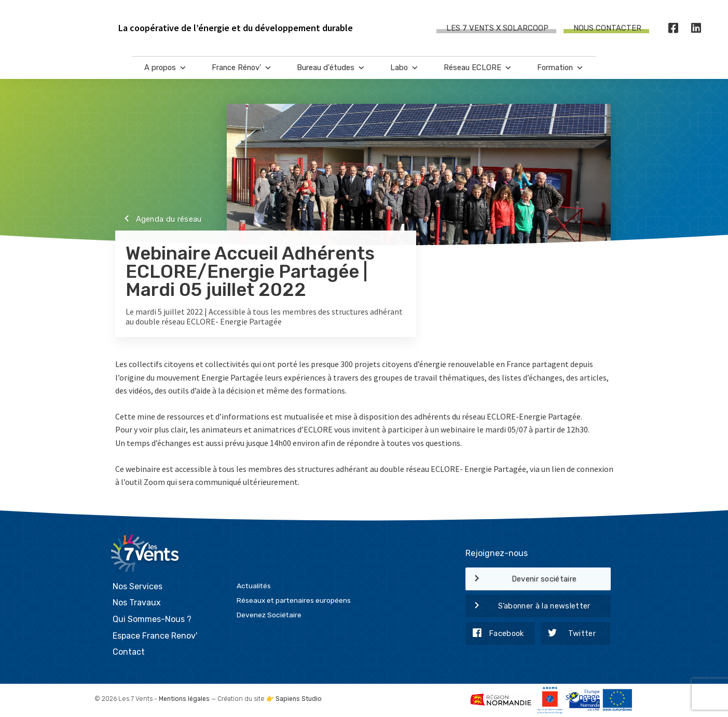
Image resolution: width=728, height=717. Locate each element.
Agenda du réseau (159, 220)
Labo (404, 68)
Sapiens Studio (299, 699)
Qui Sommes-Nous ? (152, 619)
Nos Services (138, 586)
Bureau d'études (331, 68)
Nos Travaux (137, 603)
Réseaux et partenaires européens (294, 600)
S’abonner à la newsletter (528, 606)
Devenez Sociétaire (269, 615)
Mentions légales (184, 699)
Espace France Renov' (155, 636)
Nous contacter (607, 28)
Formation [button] (560, 68)
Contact (129, 652)
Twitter (568, 634)
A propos (166, 68)
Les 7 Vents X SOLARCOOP (497, 28)
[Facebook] (674, 28)
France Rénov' (242, 68)
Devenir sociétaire (521, 579)
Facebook (495, 634)
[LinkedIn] (696, 28)
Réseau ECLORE (478, 68)
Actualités (254, 586)
